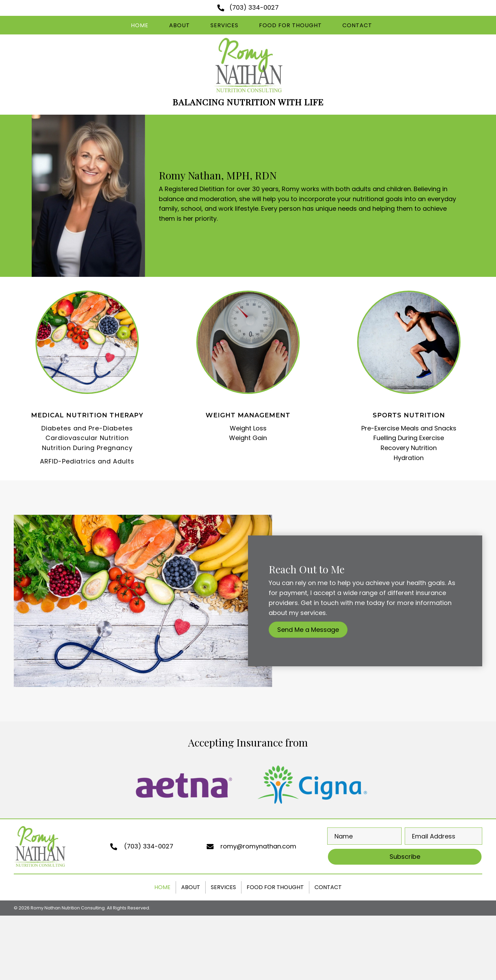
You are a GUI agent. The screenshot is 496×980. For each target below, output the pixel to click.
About (191, 887)
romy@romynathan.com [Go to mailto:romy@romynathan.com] (258, 846)
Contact (328, 887)
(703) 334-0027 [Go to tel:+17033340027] (149, 846)
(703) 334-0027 (254, 7)
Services (223, 887)
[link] (140, 25)
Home (162, 887)
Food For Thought (275, 887)
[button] (308, 630)
